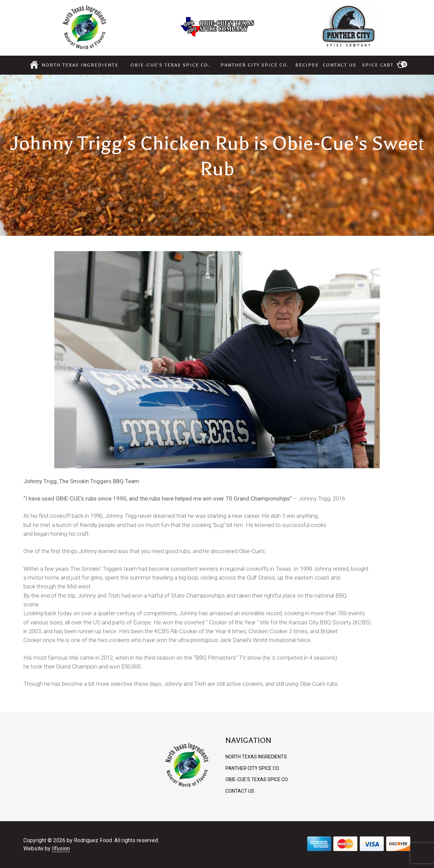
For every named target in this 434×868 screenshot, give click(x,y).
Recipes (307, 65)
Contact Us (340, 65)
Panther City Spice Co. (255, 65)
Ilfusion (61, 848)
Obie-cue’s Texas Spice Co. (170, 65)
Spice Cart (385, 64)
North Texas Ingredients (80, 65)
